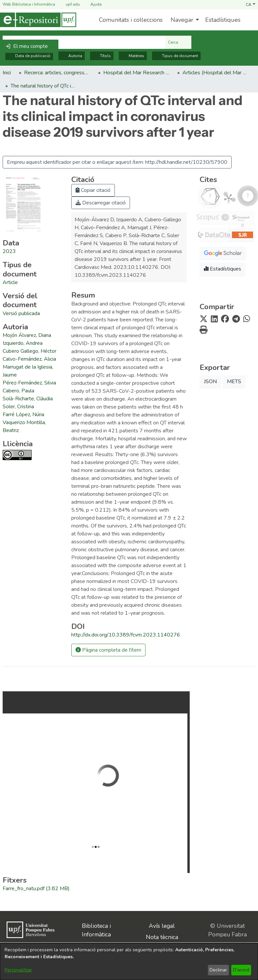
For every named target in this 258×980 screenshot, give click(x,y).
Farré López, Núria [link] (23, 415)
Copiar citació (93, 190)
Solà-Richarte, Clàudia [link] (28, 399)
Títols (102, 56)
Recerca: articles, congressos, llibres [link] (57, 73)
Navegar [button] (182, 20)
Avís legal (162, 926)
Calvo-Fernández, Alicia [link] (29, 359)
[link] (10, 282)
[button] (251, 4)
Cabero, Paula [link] (18, 391)
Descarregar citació (101, 203)
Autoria (72, 56)
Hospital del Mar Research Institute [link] (136, 73)
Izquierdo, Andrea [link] (23, 343)
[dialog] (129, 962)
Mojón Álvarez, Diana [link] (27, 335)
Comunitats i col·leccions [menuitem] (131, 20)
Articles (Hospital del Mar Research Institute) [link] (215, 73)
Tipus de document (176, 56)
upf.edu (69, 4)
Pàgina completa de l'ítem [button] (108, 650)
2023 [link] (9, 251)
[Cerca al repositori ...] (84, 42)
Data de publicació (29, 56)
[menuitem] (184, 20)
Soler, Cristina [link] (18, 407)
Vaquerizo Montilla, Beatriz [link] (24, 426)
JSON (210, 381)
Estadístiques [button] (223, 269)
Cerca (178, 42)
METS (234, 381)
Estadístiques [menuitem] (223, 20)
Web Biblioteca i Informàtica (29, 4)
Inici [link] (7, 73)
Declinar (218, 970)
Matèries (133, 56)
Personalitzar (18, 970)
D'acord (241, 970)
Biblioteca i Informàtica (96, 930)
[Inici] (38, 20)
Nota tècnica (162, 937)
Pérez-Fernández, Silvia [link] (29, 383)
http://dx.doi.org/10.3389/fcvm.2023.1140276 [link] (126, 635)
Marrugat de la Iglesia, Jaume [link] (28, 371)
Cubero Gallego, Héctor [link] (30, 351)
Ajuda (92, 4)
